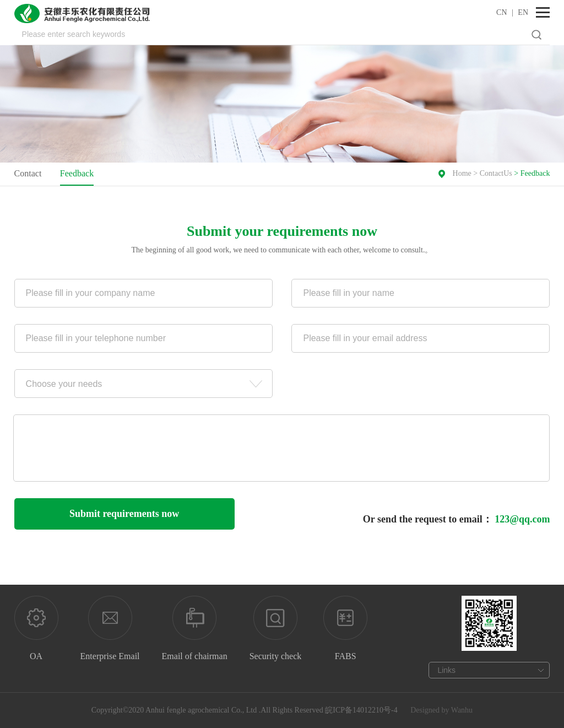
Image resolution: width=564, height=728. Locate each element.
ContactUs (496, 173)
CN (501, 12)
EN (523, 12)
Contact (28, 173)
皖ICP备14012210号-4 (361, 710)
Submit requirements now (124, 514)
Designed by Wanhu (441, 710)
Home (462, 173)
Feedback (77, 173)
